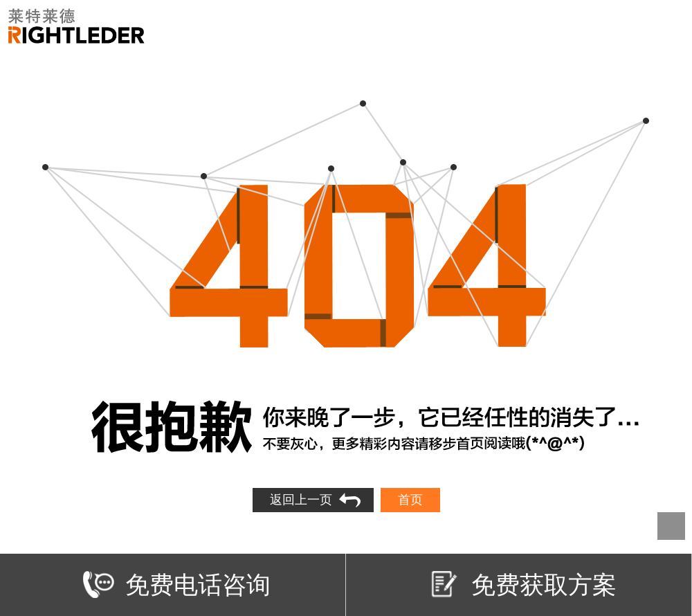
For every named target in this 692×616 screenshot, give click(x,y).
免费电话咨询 (177, 585)
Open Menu (670, 26)
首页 (410, 500)
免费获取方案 (523, 585)
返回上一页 (301, 500)
